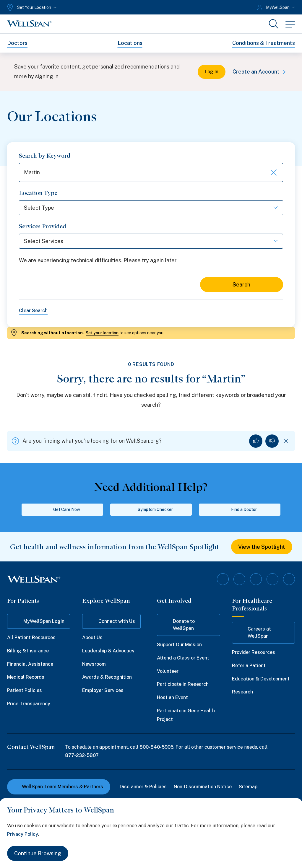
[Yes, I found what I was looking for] (256, 441)
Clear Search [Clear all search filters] (33, 311)
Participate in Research (183, 684)
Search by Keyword (45, 156)
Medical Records (26, 677)
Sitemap (248, 787)
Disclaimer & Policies (143, 787)
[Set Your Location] (31, 7)
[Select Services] (151, 241)
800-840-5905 (156, 747)
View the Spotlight (262, 547)
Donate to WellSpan (179, 625)
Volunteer (168, 671)
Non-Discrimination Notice (203, 787)
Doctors (17, 43)
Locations (130, 43)
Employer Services (103, 690)
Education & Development (261, 679)
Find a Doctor (240, 509)
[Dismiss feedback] (286, 441)
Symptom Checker (151, 509)
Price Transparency (29, 704)
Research (242, 692)
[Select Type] (151, 208)
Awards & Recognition (107, 677)
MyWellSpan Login (39, 621)
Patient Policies (25, 690)
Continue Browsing (38, 853)
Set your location (102, 333)
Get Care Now (62, 509)
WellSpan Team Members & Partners (59, 787)
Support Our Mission (179, 645)
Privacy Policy (23, 834)
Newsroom (94, 664)
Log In (212, 72)
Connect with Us (111, 621)
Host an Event (172, 697)
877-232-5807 (82, 755)
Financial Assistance (30, 664)
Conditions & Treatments (264, 43)
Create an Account (260, 72)
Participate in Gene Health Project (186, 715)
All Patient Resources (31, 637)
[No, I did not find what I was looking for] (272, 441)
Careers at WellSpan (254, 632)
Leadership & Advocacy (108, 651)
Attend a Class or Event (183, 658)
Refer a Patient (249, 666)
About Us (92, 637)
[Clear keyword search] (273, 172)
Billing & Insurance (28, 651)
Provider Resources (254, 652)
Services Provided (43, 226)
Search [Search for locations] (241, 285)
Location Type (38, 193)
